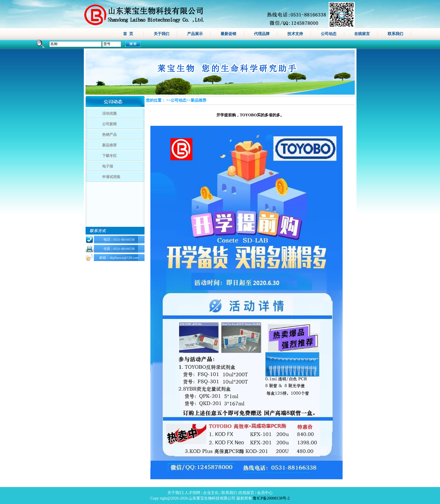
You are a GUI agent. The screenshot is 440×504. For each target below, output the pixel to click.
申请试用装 (111, 177)
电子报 (108, 166)
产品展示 (195, 34)
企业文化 (211, 493)
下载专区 (109, 156)
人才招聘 (192, 493)
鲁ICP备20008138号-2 (271, 498)
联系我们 (395, 34)
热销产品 (109, 135)
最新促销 (228, 34)
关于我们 (162, 34)
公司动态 (329, 34)
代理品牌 (262, 34)
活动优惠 (109, 113)
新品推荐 (109, 145)
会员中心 (265, 493)
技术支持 (295, 34)
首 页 (128, 34)
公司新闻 (109, 124)
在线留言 (362, 34)
